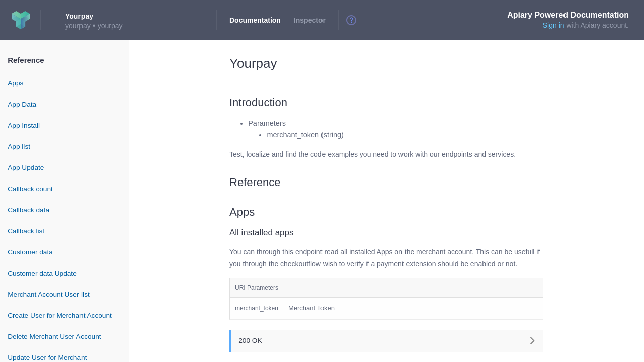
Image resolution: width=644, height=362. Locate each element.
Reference (26, 60)
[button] (386, 341)
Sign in (554, 25)
